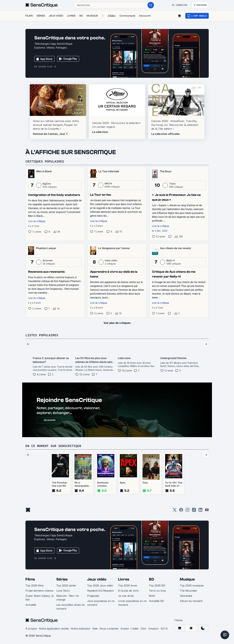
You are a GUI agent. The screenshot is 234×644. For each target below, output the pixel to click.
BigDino (47, 184)
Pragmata (93, 596)
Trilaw (172, 184)
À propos (31, 629)
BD (151, 579)
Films (30, 579)
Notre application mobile (54, 629)
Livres (124, 579)
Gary (145, 483)
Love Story (63, 591)
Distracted (186, 596)
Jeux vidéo (97, 579)
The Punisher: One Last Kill (60, 484)
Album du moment (191, 601)
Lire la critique (37, 221)
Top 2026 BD (157, 585)
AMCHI (108, 183)
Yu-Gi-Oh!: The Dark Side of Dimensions (174, 484)
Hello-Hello (111, 260)
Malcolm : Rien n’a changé (67, 598)
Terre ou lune (157, 591)
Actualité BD (156, 601)
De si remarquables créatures (82, 484)
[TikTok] (194, 511)
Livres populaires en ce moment (132, 603)
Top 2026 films (34, 585)
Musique (187, 579)
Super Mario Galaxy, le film (39, 598)
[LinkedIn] (200, 511)
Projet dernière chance (39, 591)
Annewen (48, 260)
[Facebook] (181, 511)
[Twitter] (175, 511)
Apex (123, 483)
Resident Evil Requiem (100, 591)
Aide (95, 629)
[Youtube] (207, 511)
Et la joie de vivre (128, 591)
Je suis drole (126, 596)
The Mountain (188, 591)
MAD (152, 596)
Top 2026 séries (66, 585)
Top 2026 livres (128, 585)
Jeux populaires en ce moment (101, 603)
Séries (62, 579)
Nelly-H (170, 260)
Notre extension (81, 629)
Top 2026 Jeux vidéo (100, 585)
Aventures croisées (103, 484)
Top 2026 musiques (192, 585)
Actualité (31, 605)
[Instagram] (188, 511)
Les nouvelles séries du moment (71, 607)
